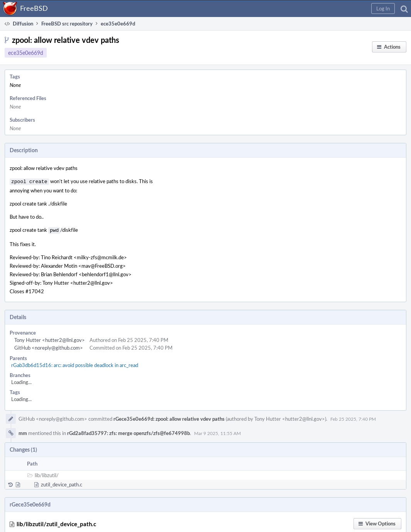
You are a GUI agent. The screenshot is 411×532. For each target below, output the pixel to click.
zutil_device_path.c (62, 483)
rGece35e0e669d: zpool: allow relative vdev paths (169, 417)
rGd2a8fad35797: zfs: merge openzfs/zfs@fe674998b (129, 432)
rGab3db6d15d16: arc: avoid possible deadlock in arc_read (75, 364)
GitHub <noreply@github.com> (49, 346)
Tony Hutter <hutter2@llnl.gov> (50, 338)
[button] (383, 8)
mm (23, 432)
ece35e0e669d (26, 53)
